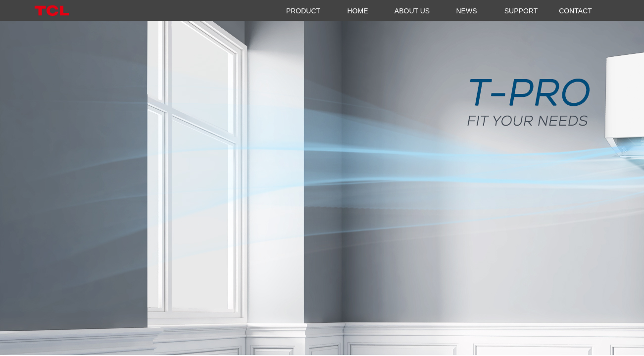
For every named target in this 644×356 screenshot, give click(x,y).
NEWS (467, 11)
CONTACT (575, 11)
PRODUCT (303, 11)
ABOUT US (412, 11)
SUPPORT (521, 11)
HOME (358, 11)
